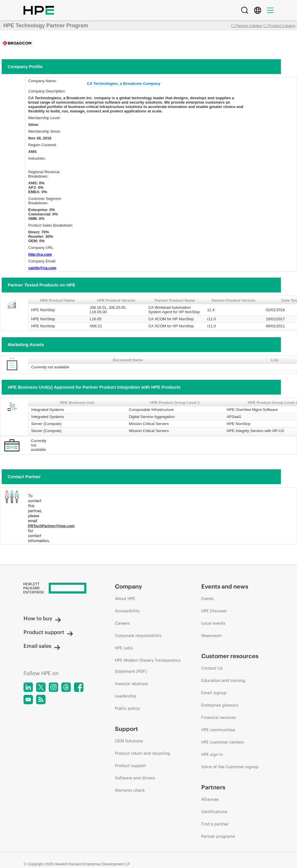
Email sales (42, 646)
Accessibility (127, 611)
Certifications (214, 812)
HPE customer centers (223, 742)
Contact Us (212, 668)
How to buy (42, 618)
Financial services (219, 717)
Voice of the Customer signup (230, 767)
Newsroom (212, 636)
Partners (213, 787)
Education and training (223, 680)
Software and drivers (135, 778)
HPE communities (218, 730)
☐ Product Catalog (279, 26)
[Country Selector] (258, 10)
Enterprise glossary (220, 705)
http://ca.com (40, 254)
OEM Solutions (129, 741)
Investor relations (131, 684)
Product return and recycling (142, 753)
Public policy (127, 708)
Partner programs (218, 836)
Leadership (126, 696)
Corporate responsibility (138, 636)
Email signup (214, 693)
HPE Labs (124, 648)
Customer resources (230, 656)
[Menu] (270, 10)
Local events (213, 623)
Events (208, 599)
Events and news (225, 586)
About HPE (125, 599)
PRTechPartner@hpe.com (51, 526)
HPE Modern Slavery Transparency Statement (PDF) (148, 666)
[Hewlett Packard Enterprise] (58, 589)
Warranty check (130, 790)
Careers (122, 623)
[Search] (245, 10)
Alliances (210, 799)
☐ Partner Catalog (247, 26)
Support (126, 729)
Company (128, 586)
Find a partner (215, 824)
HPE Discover (214, 611)
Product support (48, 632)
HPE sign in (212, 754)
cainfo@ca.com (42, 268)
